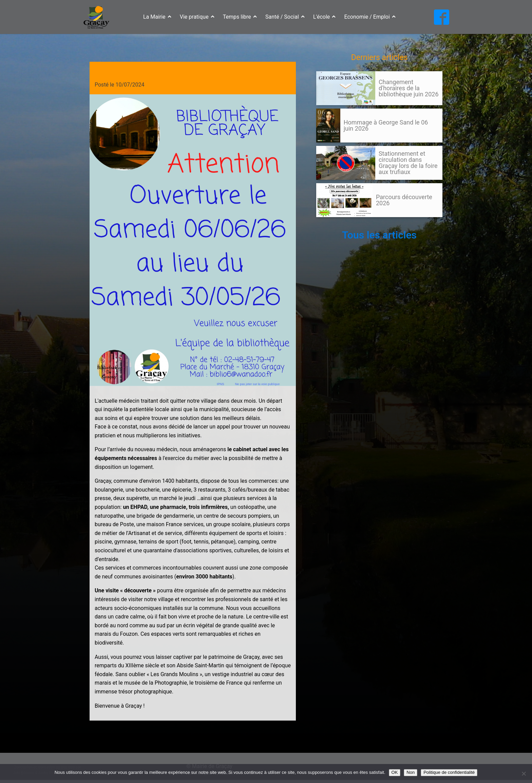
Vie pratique (197, 17)
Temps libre (240, 17)
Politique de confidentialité (449, 772)
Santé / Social (285, 17)
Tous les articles (379, 235)
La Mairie (157, 17)
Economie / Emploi (370, 17)
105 (329, 224)
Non (411, 772)
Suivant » (341, 224)
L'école (325, 17)
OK (395, 772)
